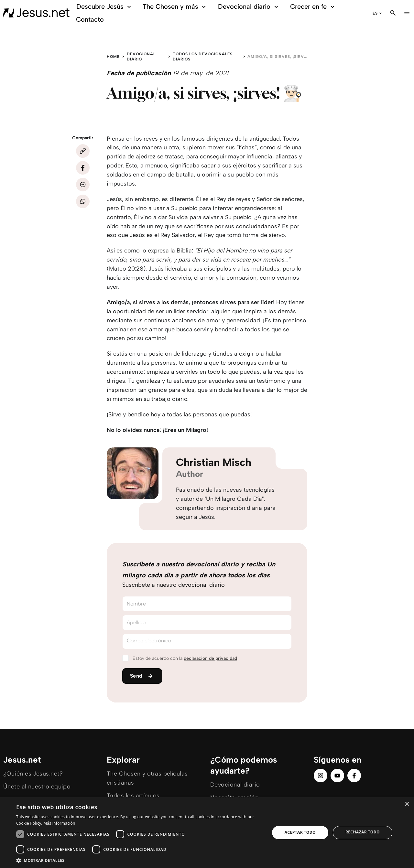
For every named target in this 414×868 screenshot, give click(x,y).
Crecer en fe (312, 7)
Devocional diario (247, 7)
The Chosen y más (174, 7)
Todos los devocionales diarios (203, 57)
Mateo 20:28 (126, 269)
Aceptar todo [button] (300, 832)
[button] (139, 860)
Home (113, 57)
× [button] (407, 804)
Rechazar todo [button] (363, 832)
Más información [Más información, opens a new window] (59, 823)
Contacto (88, 19)
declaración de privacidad (210, 658)
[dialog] (207, 833)
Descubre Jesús (103, 7)
